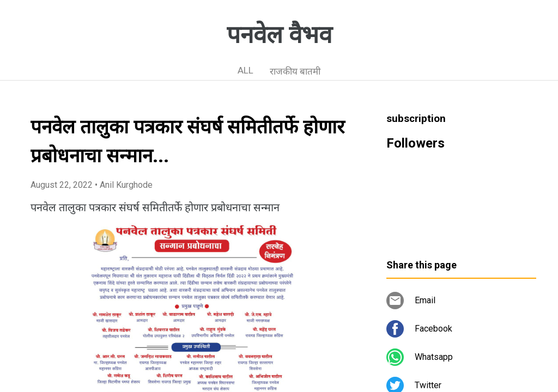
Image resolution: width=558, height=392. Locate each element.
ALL (245, 70)
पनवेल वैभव (279, 35)
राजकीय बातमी (295, 71)
